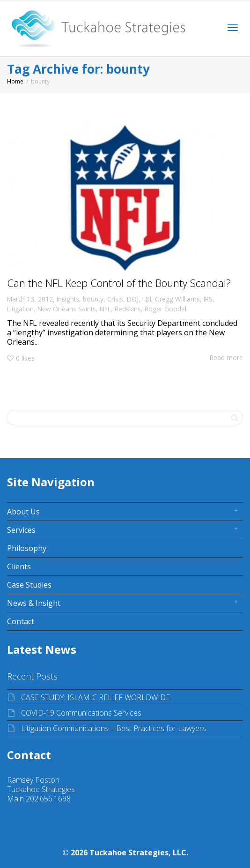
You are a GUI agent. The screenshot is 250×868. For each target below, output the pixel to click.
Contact (21, 621)
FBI (147, 299)
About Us (23, 512)
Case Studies (29, 585)
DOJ (133, 299)
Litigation (20, 309)
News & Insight (34, 603)
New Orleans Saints (67, 309)
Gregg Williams (177, 299)
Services (21, 530)
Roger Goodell (166, 309)
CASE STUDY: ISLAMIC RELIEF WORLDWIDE (96, 697)
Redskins (128, 309)
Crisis (115, 299)
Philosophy (27, 548)
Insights (68, 299)
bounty (93, 299)
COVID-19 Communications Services (81, 713)
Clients (19, 566)
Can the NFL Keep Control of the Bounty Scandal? (119, 283)
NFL (105, 309)
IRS (208, 299)
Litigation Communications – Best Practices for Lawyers (114, 728)
